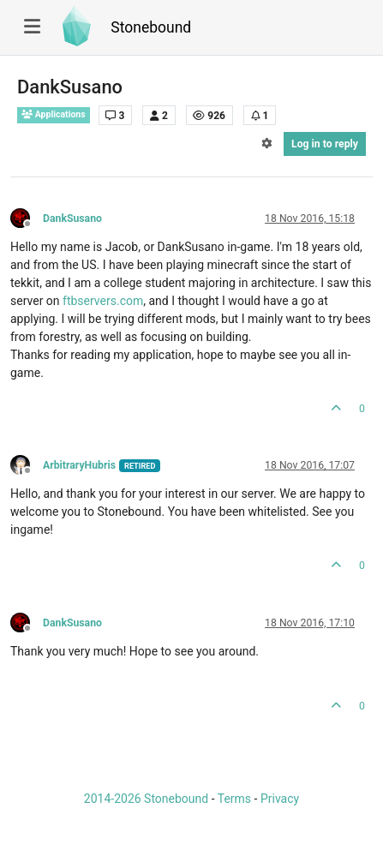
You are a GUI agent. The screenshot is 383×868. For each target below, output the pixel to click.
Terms (234, 799)
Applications (54, 114)
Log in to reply (325, 144)
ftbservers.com (103, 301)
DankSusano (72, 218)
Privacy (280, 799)
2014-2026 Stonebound (146, 799)
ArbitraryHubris (79, 465)
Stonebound (151, 27)
